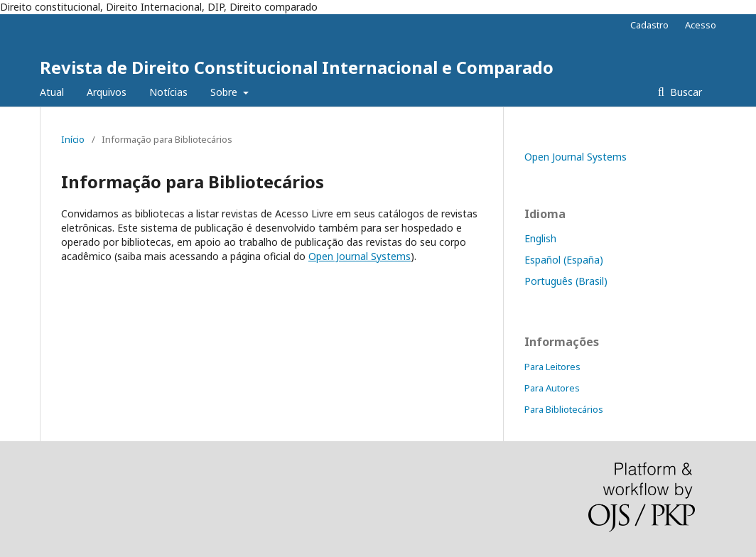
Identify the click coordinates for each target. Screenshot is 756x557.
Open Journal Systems (360, 256)
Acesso (701, 25)
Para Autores (552, 388)
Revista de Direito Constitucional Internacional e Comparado (297, 67)
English (540, 238)
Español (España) (564, 260)
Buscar (685, 92)
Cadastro (649, 25)
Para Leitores (552, 367)
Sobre (225, 92)
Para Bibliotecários (564, 409)
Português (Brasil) (566, 281)
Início (73, 139)
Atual (52, 92)
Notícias (168, 92)
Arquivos (107, 92)
